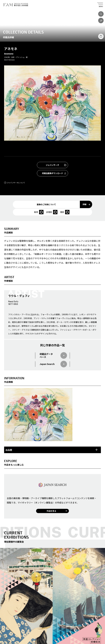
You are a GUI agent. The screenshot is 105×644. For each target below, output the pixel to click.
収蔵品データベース (53, 356)
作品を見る (51, 511)
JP (101, 21)
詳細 (86, 204)
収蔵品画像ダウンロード (55, 173)
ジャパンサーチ (57, 165)
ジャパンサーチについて (14, 183)
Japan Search (53, 364)
